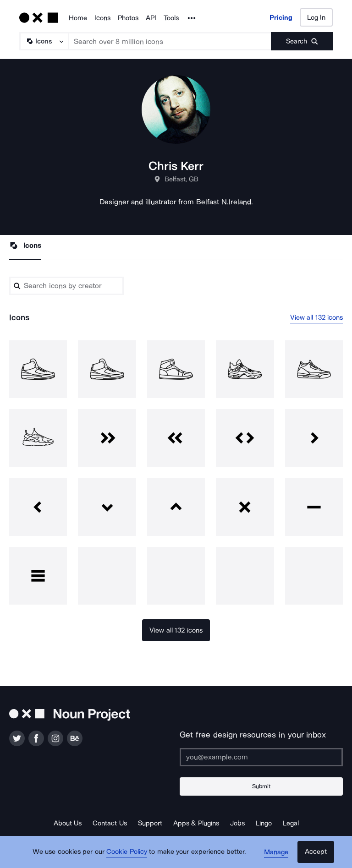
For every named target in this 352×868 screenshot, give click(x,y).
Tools (171, 18)
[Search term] (170, 41)
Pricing (281, 17)
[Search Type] (44, 41)
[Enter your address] (261, 757)
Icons (102, 18)
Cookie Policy (127, 852)
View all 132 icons (317, 317)
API (151, 18)
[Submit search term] (302, 41)
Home (78, 18)
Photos (128, 18)
